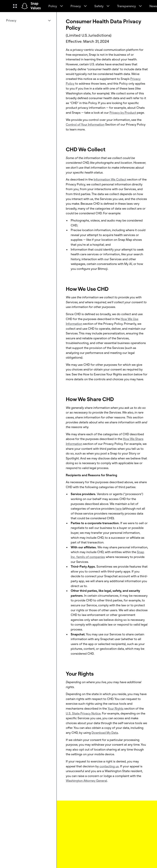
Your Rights (116, 708)
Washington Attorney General (86, 781)
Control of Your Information (85, 124)
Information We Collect (110, 179)
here (119, 508)
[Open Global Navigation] (15, 6)
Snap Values (36, 6)
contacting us (109, 766)
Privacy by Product (123, 113)
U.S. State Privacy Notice (83, 713)
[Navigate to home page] (25, 6)
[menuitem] (28, 20)
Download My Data (105, 733)
